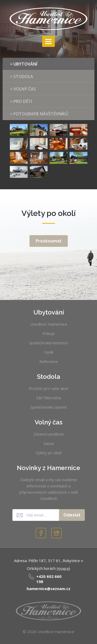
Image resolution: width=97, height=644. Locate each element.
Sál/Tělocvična (49, 398)
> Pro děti (21, 101)
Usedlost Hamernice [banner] (48, 19)
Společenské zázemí (48, 407)
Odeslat (72, 515)
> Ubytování (24, 64)
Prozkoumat (49, 241)
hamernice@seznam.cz (48, 589)
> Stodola (22, 76)
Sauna (49, 443)
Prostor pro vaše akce (48, 388)
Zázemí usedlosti (48, 434)
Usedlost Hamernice (49, 324)
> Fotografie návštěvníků (39, 114)
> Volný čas (23, 89)
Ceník (49, 352)
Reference (49, 361)
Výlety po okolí (49, 453)
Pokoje (49, 333)
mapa (63, 568)
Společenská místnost (49, 343)
